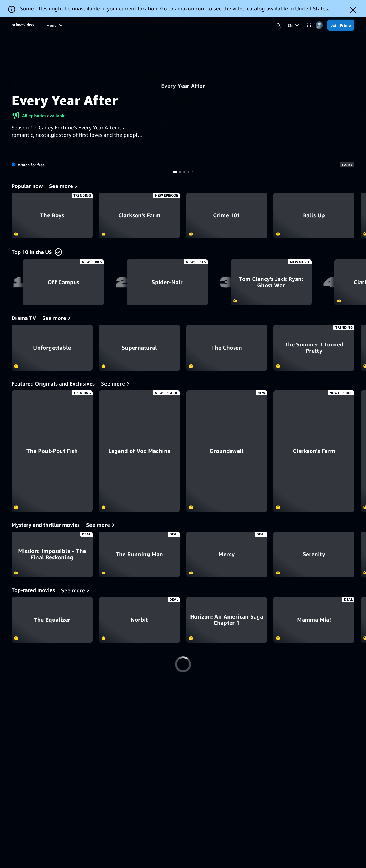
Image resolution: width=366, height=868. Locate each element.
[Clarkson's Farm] (314, 451)
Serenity (314, 555)
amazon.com (190, 9)
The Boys (52, 216)
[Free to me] (71, 25)
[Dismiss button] (353, 10)
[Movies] (95, 25)
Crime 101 (227, 216)
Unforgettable (52, 348)
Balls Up (314, 216)
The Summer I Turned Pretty (314, 348)
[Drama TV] (57, 318)
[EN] (294, 25)
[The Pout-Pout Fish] (52, 451)
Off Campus (63, 282)
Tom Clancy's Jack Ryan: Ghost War (271, 282)
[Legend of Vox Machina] (139, 451)
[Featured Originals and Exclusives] (116, 384)
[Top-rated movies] (76, 590)
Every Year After (183, 86)
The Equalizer (52, 620)
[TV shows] (118, 25)
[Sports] (140, 25)
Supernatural (139, 348)
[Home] (23, 25)
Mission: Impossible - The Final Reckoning (52, 555)
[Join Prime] (341, 25)
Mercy (227, 555)
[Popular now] (64, 186)
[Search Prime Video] (279, 25)
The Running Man (139, 555)
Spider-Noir (167, 282)
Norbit (139, 620)
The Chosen (227, 348)
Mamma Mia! (314, 620)
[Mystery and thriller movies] (101, 525)
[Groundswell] (227, 451)
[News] (158, 25)
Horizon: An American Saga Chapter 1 (227, 620)
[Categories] (309, 25)
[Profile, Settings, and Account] (319, 25)
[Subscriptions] (208, 25)
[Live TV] (177, 25)
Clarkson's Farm (139, 216)
